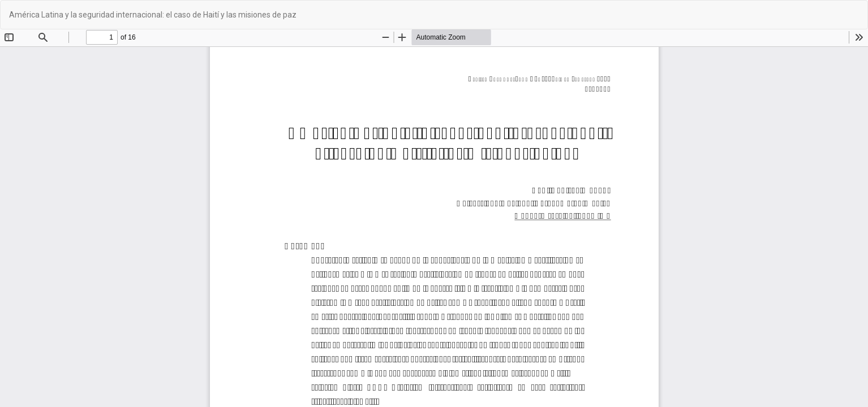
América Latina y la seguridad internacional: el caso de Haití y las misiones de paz (153, 15)
